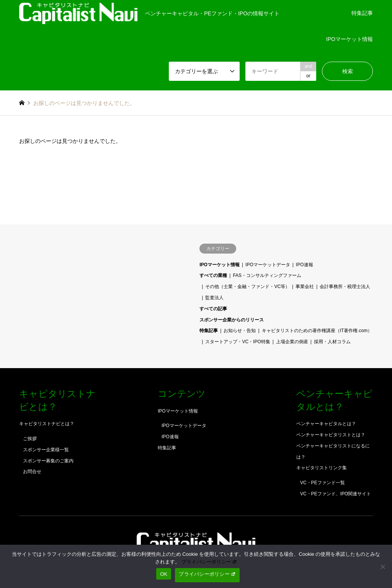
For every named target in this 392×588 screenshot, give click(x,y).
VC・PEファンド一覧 (323, 483)
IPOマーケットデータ (268, 265)
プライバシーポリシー (209, 562)
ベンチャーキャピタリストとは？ (331, 435)
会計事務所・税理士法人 (345, 287)
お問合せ (32, 472)
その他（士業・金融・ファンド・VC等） (247, 287)
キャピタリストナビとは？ (47, 424)
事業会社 (305, 287)
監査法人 (214, 298)
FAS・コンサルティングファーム (267, 275)
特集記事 (362, 13)
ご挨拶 (30, 439)
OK (164, 574)
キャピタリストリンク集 (322, 468)
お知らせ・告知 (240, 331)
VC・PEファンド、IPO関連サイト (336, 494)
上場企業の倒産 (292, 342)
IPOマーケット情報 (350, 39)
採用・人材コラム (332, 342)
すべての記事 (213, 309)
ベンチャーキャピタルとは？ (326, 424)
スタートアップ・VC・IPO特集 (238, 342)
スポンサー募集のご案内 (48, 461)
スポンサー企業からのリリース (232, 320)
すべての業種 (213, 275)
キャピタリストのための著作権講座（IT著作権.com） (317, 331)
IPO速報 (305, 265)
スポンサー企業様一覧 (46, 450)
